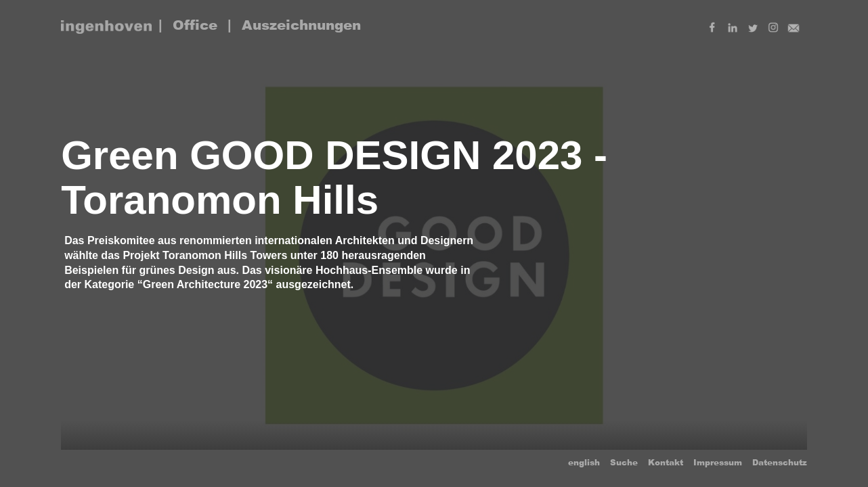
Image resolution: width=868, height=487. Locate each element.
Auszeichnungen (301, 25)
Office (195, 25)
